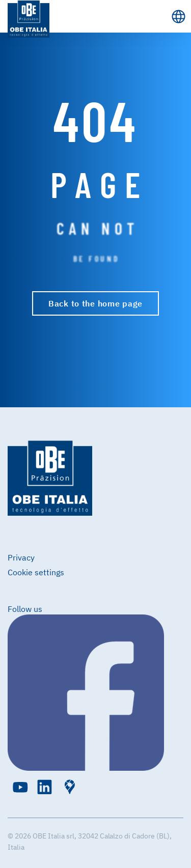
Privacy (21, 557)
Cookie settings (36, 572)
